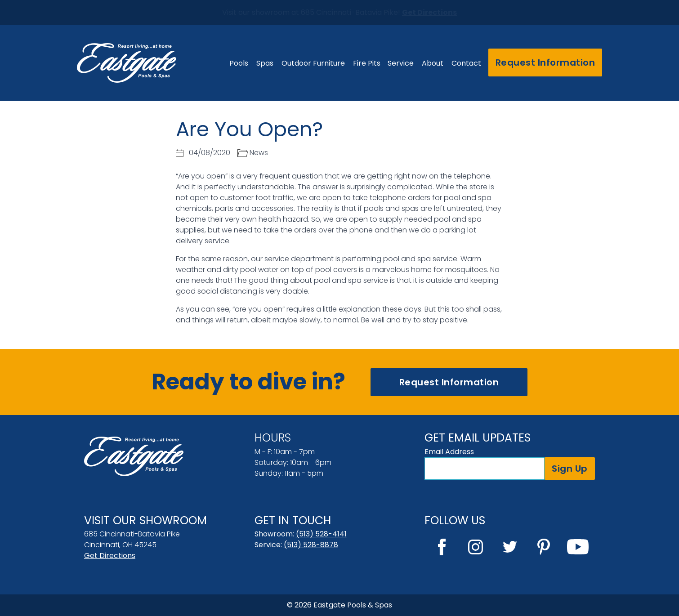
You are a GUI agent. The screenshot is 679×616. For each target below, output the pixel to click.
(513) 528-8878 (311, 545)
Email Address (449, 452)
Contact (466, 63)
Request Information (545, 62)
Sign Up (570, 469)
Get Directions (110, 556)
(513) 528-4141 (321, 534)
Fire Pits (367, 63)
